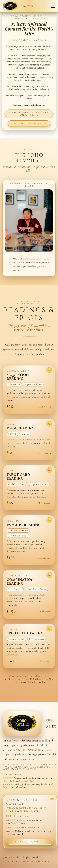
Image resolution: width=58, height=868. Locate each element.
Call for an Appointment (30, 842)
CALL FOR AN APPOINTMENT (29, 124)
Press (46, 862)
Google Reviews (14, 862)
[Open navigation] (53, 6)
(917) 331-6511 (23, 816)
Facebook (34, 862)
